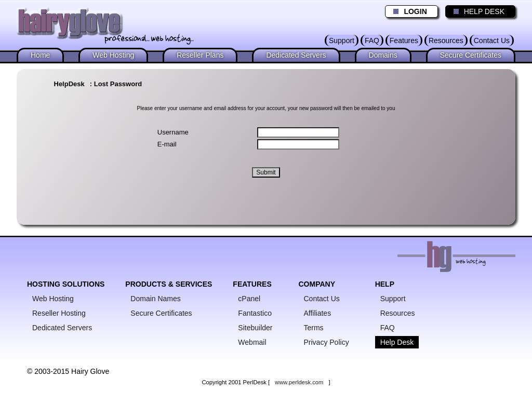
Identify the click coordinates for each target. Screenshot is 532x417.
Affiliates (318, 313)
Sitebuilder (255, 328)
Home (40, 55)
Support (342, 41)
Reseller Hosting (59, 313)
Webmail (252, 342)
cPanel (249, 299)
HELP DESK (476, 11)
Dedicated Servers (296, 55)
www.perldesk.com (299, 382)
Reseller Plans (200, 55)
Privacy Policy (327, 342)
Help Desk (397, 342)
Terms (314, 328)
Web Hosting (113, 55)
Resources (446, 41)
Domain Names (155, 299)
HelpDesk (69, 84)
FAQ (372, 41)
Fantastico (255, 313)
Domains (383, 55)
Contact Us (492, 41)
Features (404, 41)
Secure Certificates (471, 55)
